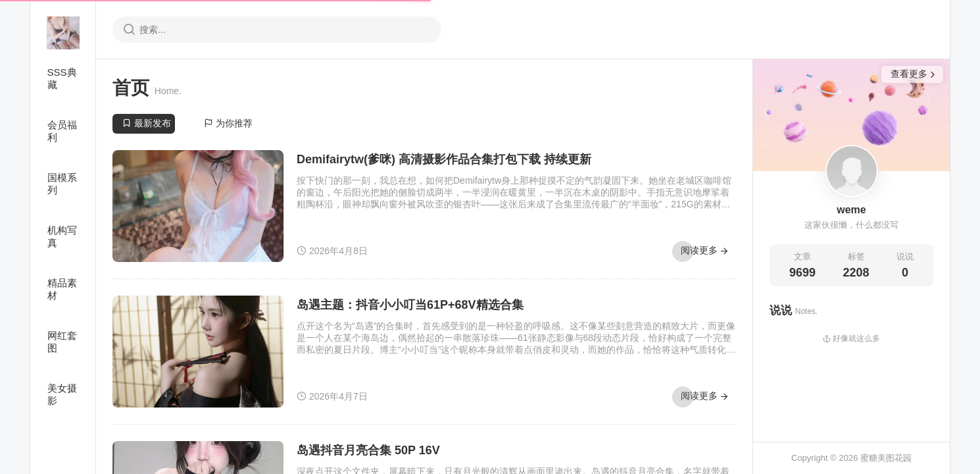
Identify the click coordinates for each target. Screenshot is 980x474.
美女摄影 (62, 394)
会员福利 (62, 131)
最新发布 (147, 123)
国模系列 (62, 184)
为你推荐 (228, 123)
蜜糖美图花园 (886, 458)
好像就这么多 (851, 338)
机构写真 (62, 236)
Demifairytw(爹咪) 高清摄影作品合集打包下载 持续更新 (444, 159)
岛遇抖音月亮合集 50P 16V (368, 450)
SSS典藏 (62, 78)
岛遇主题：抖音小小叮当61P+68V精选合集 (410, 305)
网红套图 (62, 342)
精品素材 (62, 289)
